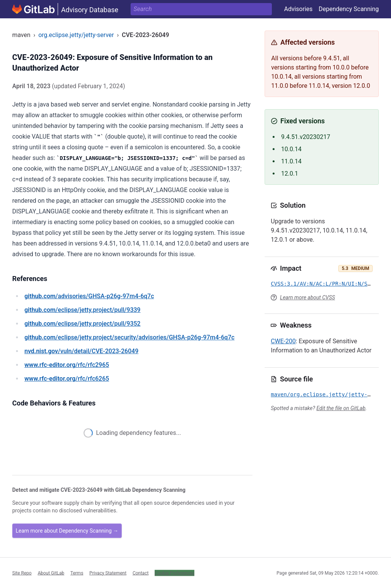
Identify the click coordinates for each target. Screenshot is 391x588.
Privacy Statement (108, 573)
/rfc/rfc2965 (67, 365)
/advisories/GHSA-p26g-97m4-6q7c (89, 296)
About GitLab (51, 573)
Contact (141, 573)
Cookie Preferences (174, 573)
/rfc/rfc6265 (67, 379)
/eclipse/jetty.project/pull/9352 (82, 324)
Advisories (298, 9)
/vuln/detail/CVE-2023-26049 (81, 351)
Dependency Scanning (349, 9)
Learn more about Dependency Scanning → (67, 531)
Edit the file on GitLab (341, 408)
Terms (77, 573)
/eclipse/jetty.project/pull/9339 (82, 310)
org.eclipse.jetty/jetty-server (76, 35)
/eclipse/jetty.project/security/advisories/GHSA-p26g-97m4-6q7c (129, 337)
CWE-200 (283, 341)
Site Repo (22, 573)
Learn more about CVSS (307, 297)
